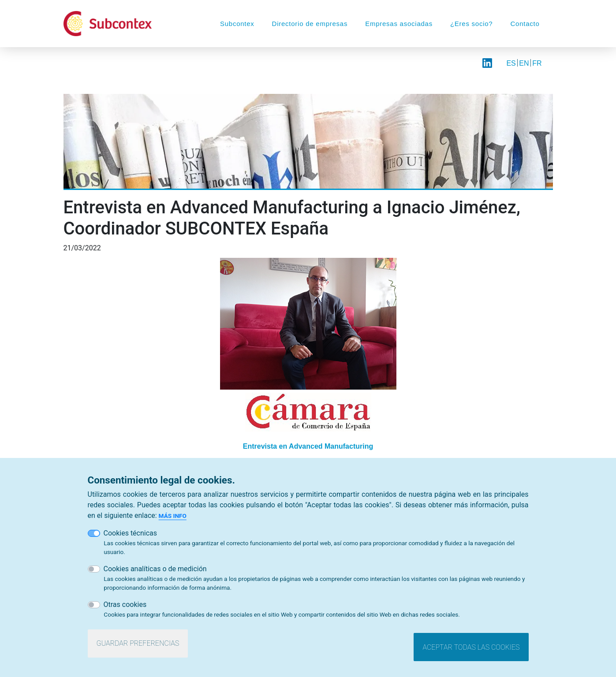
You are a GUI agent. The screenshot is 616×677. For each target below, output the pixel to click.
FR (537, 63)
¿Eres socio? (472, 24)
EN (524, 63)
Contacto (525, 24)
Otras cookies (125, 604)
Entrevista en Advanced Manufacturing (308, 446)
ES (511, 63)
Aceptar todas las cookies (471, 647)
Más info (173, 516)
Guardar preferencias (138, 643)
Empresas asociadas (399, 24)
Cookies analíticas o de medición (155, 569)
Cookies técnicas (131, 533)
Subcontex (237, 24)
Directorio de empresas (310, 24)
